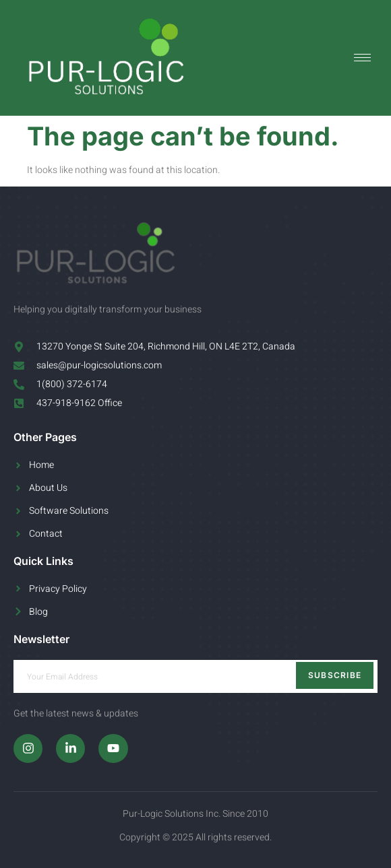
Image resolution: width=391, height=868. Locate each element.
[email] (195, 676)
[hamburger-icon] (362, 58)
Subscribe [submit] (335, 675)
